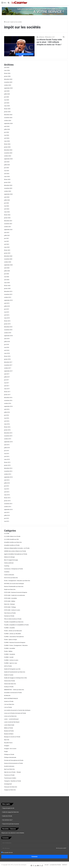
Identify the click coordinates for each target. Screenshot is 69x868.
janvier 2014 (7, 501)
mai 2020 (7, 277)
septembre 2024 (8, 123)
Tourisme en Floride (9, 775)
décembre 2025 (8, 79)
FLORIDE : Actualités (9, 628)
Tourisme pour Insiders (10, 778)
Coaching (7, 566)
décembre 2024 (8, 115)
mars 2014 (7, 495)
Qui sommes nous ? (8, 820)
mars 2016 (7, 424)
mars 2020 (7, 283)
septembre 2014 (8, 477)
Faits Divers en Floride (10, 613)
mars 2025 (7, 106)
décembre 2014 (8, 468)
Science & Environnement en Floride (13, 763)
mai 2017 (7, 383)
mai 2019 (7, 312)
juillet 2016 (7, 412)
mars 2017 (7, 389)
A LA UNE (7, 533)
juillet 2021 (7, 235)
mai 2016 (7, 418)
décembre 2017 (8, 362)
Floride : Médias (8, 651)
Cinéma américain (9, 563)
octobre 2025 (8, 85)
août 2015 (7, 445)
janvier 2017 (7, 395)
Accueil (7, 22)
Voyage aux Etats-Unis (10, 790)
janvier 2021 (7, 253)
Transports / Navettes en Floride (12, 781)
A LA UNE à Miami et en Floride (12, 536)
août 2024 (7, 126)
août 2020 (7, 268)
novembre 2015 (8, 436)
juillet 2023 (7, 165)
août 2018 (7, 339)
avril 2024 (7, 138)
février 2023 (7, 179)
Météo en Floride (8, 728)
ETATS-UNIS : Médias (10, 601)
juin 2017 (7, 380)
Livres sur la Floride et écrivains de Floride (15, 713)
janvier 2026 (7, 76)
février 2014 (7, 498)
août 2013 (7, 512)
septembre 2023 (8, 159)
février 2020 (7, 286)
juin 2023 (7, 168)
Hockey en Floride (9, 687)
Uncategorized (8, 784)
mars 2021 (7, 247)
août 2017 (7, 374)
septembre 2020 (8, 265)
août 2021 (7, 232)
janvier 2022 (7, 218)
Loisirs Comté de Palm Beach (12, 722)
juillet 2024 (7, 129)
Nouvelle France (8, 743)
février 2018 (7, 356)
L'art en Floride (8, 707)
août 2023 (7, 162)
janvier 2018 (7, 359)
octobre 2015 (8, 439)
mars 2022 (7, 212)
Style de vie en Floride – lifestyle (12, 772)
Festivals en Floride (9, 616)
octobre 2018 (8, 333)
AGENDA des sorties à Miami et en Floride (15, 551)
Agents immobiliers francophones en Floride (16, 554)
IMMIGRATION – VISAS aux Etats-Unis (14, 690)
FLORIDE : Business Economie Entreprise (15, 642)
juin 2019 (7, 309)
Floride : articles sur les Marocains (13, 631)
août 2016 (7, 409)
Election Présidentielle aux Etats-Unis (14, 586)
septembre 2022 (8, 194)
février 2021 (7, 250)
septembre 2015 (8, 442)
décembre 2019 (8, 291)
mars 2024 (7, 141)
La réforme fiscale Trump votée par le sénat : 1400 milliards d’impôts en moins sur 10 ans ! (49, 42)
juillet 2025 (7, 94)
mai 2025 (7, 100)
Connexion (35, 857)
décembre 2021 (8, 221)
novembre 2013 (8, 504)
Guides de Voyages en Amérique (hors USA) (15, 678)
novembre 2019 (8, 294)
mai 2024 (7, 135)
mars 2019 (7, 318)
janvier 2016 (7, 430)
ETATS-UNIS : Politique (10, 607)
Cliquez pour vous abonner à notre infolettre (13, 833)
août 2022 (7, 197)
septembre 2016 (8, 406)
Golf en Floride (8, 666)
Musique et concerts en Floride (12, 737)
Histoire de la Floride (9, 681)
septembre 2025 (8, 88)
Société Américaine (9, 766)
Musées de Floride (9, 731)
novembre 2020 (8, 259)
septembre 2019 (8, 300)
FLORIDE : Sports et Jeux (11, 663)
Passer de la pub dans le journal (11, 824)
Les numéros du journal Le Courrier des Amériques (17, 710)
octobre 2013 (8, 507)
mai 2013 (7, 521)
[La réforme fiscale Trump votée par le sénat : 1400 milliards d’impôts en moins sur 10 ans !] (19, 46)
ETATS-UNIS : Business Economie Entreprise (16, 592)
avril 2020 (7, 280)
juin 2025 (7, 97)
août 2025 (7, 91)
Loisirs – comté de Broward (11, 719)
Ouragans (7, 746)
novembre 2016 (8, 400)
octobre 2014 (8, 474)
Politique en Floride (9, 754)
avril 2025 (7, 103)
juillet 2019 (7, 306)
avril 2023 (7, 174)
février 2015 (7, 462)
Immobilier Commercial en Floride (13, 693)
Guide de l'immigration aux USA (12, 669)
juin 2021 (7, 238)
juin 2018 (7, 344)
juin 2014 (7, 486)
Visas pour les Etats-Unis (11, 787)
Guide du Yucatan (9, 675)
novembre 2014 (8, 471)
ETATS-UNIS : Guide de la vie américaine (15, 595)
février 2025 (7, 109)
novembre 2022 (8, 188)
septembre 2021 (8, 230)
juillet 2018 (7, 342)
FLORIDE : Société (9, 657)
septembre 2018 (8, 336)
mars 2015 (7, 459)
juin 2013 (7, 518)
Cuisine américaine (9, 575)
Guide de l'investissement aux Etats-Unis (15, 672)
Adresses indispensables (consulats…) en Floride (17, 548)
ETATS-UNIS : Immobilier (11, 598)
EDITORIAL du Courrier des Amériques (14, 584)
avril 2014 (7, 492)
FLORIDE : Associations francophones (14, 637)
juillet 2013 (7, 515)
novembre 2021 (8, 224)
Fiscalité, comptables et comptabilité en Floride (16, 625)
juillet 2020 (7, 271)
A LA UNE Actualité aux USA (11, 539)
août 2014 (7, 480)
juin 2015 (7, 451)
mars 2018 (7, 353)
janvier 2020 (7, 288)
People (6, 752)
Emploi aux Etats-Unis (10, 589)
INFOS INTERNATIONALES (11, 698)
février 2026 (7, 73)
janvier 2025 (7, 112)
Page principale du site (8, 808)
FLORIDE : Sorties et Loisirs (11, 660)
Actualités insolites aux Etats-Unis (13, 542)
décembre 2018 (8, 327)
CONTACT (65, 865)
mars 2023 (7, 177)
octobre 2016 (8, 403)
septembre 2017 (8, 371)
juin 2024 (7, 132)
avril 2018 (7, 350)
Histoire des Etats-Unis (10, 684)
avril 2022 (7, 209)
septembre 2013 (8, 510)
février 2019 (7, 321)
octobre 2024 (8, 121)
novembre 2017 (8, 365)
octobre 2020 (8, 262)
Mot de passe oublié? (61, 848)
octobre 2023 (8, 156)
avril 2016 (7, 421)
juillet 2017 (7, 377)
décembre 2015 (8, 433)
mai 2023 (7, 171)
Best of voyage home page (11, 560)
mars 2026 (7, 70)
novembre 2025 (8, 82)
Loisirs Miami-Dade (9, 725)
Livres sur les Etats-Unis (10, 716)
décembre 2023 (8, 150)
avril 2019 (7, 315)
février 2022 (7, 215)
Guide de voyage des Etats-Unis (11, 812)
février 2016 (7, 427)
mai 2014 (7, 489)
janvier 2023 (7, 182)
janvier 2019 (7, 324)
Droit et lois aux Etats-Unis (11, 578)
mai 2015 (7, 454)
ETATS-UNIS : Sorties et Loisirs (12, 610)
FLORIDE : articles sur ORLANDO (13, 634)
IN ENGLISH (7, 696)
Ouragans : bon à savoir (10, 749)
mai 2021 (7, 241)
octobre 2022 (8, 191)
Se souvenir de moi (7, 852)
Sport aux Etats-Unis (9, 769)
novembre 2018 (8, 330)
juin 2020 (7, 274)
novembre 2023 (8, 153)
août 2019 (7, 303)
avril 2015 (7, 456)
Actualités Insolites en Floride (12, 545)
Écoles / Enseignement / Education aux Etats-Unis (17, 581)
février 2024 (7, 144)
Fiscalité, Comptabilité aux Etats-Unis (14, 622)
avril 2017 (7, 386)
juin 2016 (7, 415)
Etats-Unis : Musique (9, 604)
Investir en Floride (9, 701)
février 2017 (7, 392)
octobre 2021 (8, 227)
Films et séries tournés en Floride (13, 619)
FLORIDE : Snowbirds (10, 654)
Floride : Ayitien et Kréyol (11, 640)
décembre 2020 (8, 256)
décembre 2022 (8, 185)
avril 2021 (7, 244)
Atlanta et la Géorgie (9, 557)
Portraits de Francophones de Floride (14, 760)
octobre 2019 (8, 297)
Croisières (7, 572)
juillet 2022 (7, 200)
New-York (7, 740)
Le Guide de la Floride (55, 865)
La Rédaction (41, 37)
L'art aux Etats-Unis (9, 704)
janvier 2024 (7, 147)
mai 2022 (7, 206)
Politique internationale (10, 757)
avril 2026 (7, 67)
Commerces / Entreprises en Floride (13, 569)
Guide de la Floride (7, 816)
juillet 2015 (7, 448)
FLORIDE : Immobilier (10, 648)
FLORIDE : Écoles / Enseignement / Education (16, 645)
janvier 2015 (7, 465)
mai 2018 (7, 347)
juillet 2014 (7, 483)
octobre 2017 (8, 368)
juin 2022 (7, 203)
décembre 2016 (8, 398)
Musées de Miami (9, 734)
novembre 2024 (8, 118)
